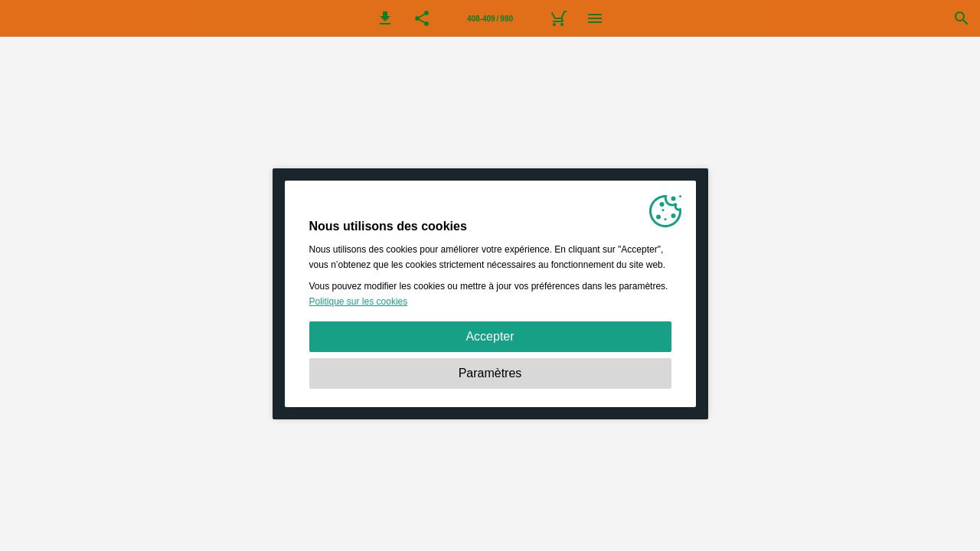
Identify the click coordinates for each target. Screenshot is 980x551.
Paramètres (490, 373)
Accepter (490, 336)
